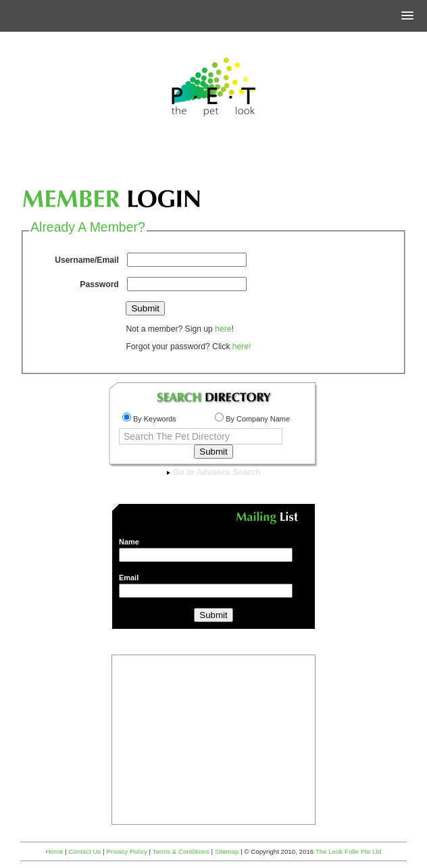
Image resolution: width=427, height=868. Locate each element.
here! (242, 347)
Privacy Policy (127, 851)
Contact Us (84, 851)
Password (99, 284)
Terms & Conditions (181, 851)
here (223, 329)
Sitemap (227, 851)
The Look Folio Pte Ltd (349, 851)
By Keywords (149, 419)
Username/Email (87, 260)
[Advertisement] (214, 158)
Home (54, 851)
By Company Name (252, 419)
